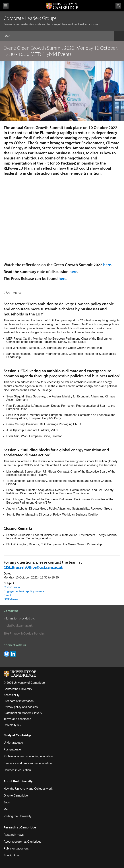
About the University (18, 781)
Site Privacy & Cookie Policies (24, 633)
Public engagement (16, 848)
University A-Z (13, 725)
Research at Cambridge (20, 827)
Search (118, 6)
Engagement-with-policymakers (24, 591)
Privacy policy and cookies (21, 707)
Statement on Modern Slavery (23, 713)
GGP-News (11, 599)
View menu (6, 6)
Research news (14, 835)
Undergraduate (13, 743)
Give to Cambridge (16, 796)
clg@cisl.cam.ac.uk (19, 625)
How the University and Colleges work (28, 789)
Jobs (7, 802)
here (107, 265)
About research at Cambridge (23, 842)
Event (7, 595)
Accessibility (12, 695)
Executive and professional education (28, 763)
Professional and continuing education (28, 756)
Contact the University (18, 689)
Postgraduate (12, 749)
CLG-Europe (12, 587)
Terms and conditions (17, 719)
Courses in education (17, 770)
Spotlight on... (13, 855)
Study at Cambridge (17, 735)
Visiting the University (17, 816)
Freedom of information (19, 701)
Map (6, 809)
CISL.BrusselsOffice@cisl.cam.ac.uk (33, 567)
